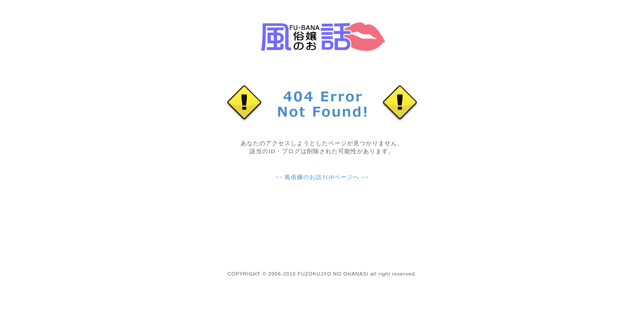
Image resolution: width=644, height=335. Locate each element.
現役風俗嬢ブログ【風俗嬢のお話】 (322, 36)
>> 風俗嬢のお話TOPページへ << (322, 177)
